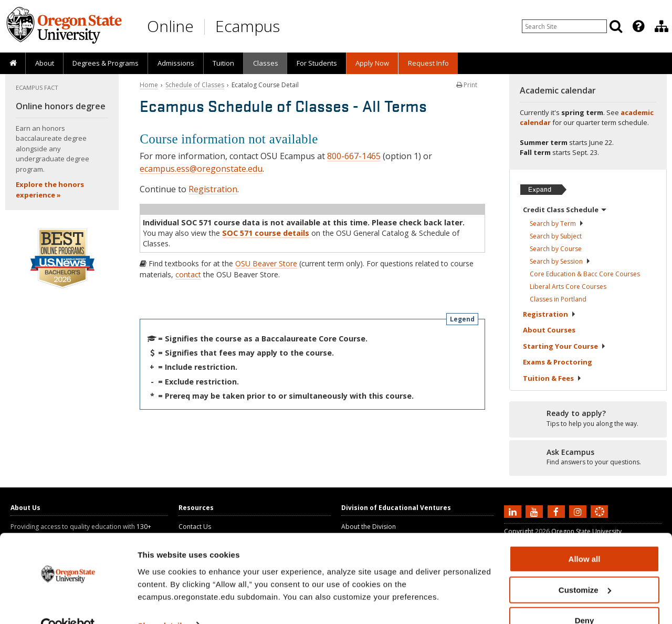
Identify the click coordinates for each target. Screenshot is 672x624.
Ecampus (248, 26)
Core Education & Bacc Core (585, 274)
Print (467, 85)
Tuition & (552, 378)
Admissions (176, 63)
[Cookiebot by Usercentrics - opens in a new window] (68, 604)
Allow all (585, 537)
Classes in (558, 299)
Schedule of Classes (195, 85)
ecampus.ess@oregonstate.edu (201, 169)
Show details (162, 603)
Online (170, 26)
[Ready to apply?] (588, 419)
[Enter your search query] (564, 26)
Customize (585, 568)
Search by (557, 223)
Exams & (558, 362)
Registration (213, 189)
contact (188, 274)
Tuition (223, 63)
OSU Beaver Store (266, 263)
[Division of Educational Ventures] (661, 26)
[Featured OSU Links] (638, 26)
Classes (266, 63)
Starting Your (564, 346)
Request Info (428, 63)
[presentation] (638, 26)
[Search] (616, 26)
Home (149, 85)
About (45, 63)
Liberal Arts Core (568, 287)
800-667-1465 (354, 156)
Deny (585, 598)
